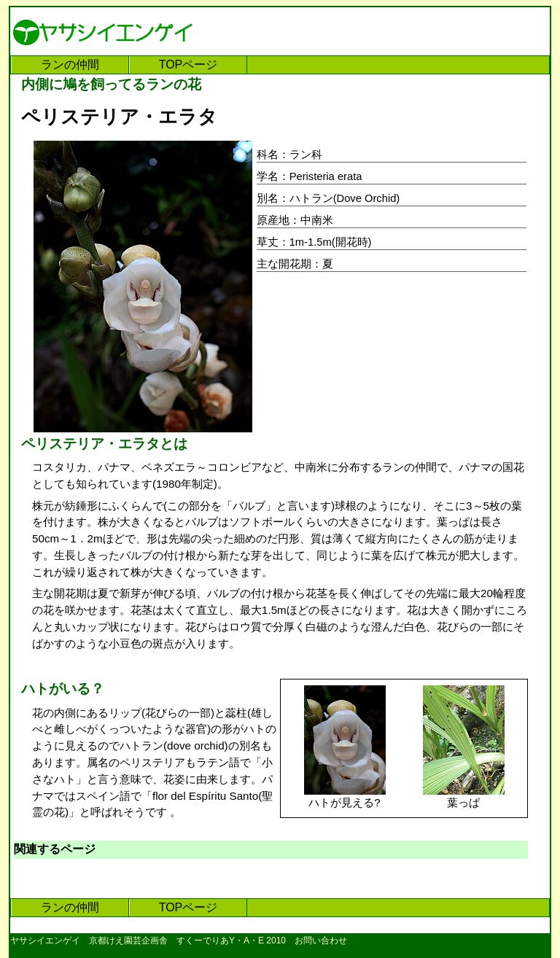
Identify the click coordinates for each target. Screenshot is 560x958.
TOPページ (188, 65)
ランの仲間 (70, 65)
